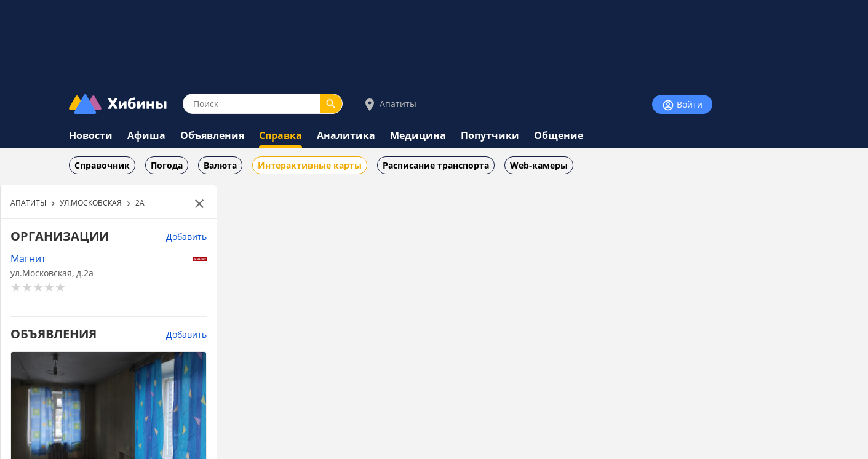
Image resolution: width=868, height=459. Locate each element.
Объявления (212, 135)
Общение (559, 135)
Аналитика (346, 135)
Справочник (102, 165)
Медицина (418, 135)
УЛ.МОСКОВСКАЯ (91, 202)
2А (140, 202)
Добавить (186, 237)
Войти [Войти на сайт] (682, 105)
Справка (281, 135)
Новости (91, 135)
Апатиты (389, 104)
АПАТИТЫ (28, 202)
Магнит (28, 258)
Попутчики (490, 135)
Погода (167, 165)
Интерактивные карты (310, 165)
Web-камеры (539, 165)
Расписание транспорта (436, 165)
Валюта (220, 165)
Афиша (146, 135)
